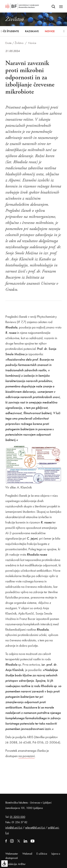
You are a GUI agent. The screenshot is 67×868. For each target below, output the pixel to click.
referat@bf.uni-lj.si (35, 828)
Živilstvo (19, 43)
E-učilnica (42, 854)
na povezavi (27, 756)
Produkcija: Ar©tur (15, 864)
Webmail (27, 854)
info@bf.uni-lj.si (14, 828)
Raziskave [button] (32, 31)
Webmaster (12, 854)
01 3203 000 (18, 817)
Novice (50, 31)
